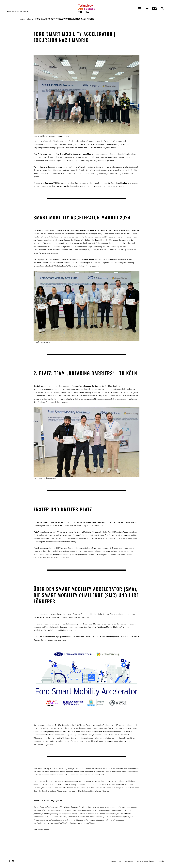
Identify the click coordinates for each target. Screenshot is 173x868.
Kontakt (161, 862)
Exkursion (30, 19)
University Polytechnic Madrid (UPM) (100, 735)
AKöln (23, 19)
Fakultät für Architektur (18, 12)
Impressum (130, 862)
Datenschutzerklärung (146, 862)
